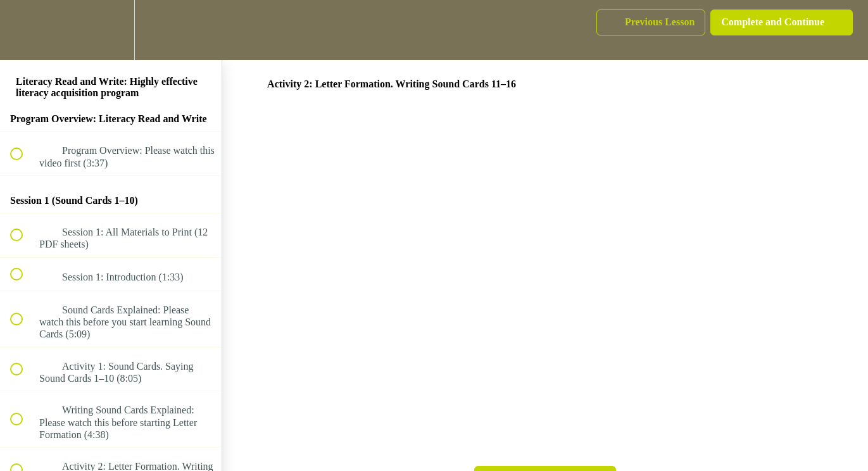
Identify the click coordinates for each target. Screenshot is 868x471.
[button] (23, 30)
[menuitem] (111, 30)
